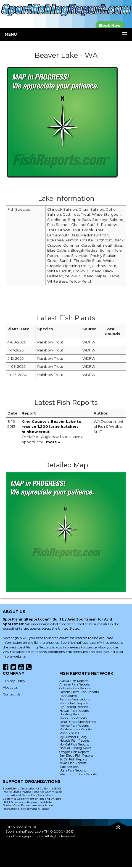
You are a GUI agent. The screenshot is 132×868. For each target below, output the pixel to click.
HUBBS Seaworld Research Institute (27, 802)
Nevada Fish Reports (74, 741)
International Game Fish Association (28, 795)
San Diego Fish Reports (76, 755)
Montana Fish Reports (76, 729)
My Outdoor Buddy (73, 737)
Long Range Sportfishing (78, 722)
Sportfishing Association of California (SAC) (32, 789)
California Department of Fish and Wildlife (32, 799)
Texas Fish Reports (73, 763)
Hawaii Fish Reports (74, 711)
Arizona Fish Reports (75, 684)
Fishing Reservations (75, 699)
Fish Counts (68, 696)
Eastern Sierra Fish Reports (79, 692)
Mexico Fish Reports (74, 726)
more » (53, 442)
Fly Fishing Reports (74, 707)
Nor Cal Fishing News (75, 748)
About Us (10, 687)
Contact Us (12, 694)
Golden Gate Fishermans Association (28, 805)
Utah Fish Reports (73, 770)
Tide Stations (69, 767)
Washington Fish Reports (78, 774)
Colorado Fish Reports (75, 688)
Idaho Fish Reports (73, 718)
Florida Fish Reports (74, 703)
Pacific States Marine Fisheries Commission (32, 792)
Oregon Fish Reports (74, 752)
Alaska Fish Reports (74, 681)
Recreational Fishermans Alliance (26, 809)
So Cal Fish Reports (73, 759)
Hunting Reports (72, 714)
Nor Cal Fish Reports (74, 744)
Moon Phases (69, 733)
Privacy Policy (14, 681)
